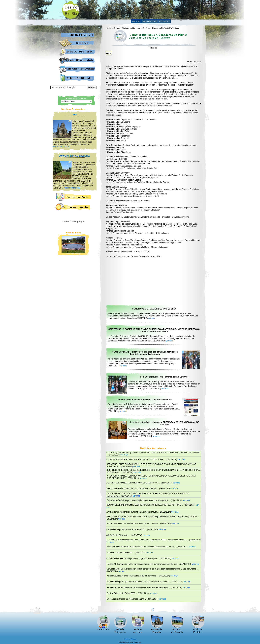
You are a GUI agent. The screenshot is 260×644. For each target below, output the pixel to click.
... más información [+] (71, 188)
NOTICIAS (136, 21)
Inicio (108, 28)
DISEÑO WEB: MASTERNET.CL (130, 642)
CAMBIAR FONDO (207, 3)
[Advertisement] (143, 9)
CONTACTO (164, 21)
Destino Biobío (130, 639)
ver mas (152, 318)
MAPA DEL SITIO (150, 21)
